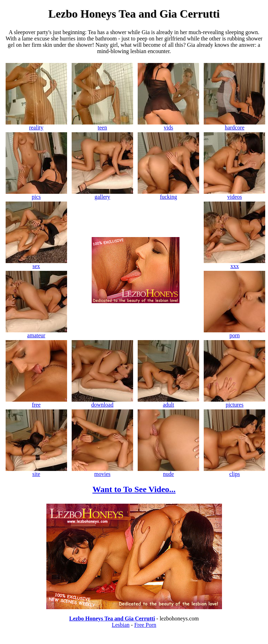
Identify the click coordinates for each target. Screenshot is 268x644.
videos (234, 194)
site (36, 471)
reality (36, 125)
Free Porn (145, 625)
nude (168, 471)
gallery (102, 194)
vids (168, 125)
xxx (234, 264)
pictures (234, 402)
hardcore (234, 125)
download (102, 402)
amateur (36, 333)
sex (36, 264)
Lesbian (121, 625)
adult (168, 402)
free (36, 402)
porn (234, 333)
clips (234, 471)
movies (102, 471)
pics (36, 194)
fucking (168, 194)
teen (102, 125)
